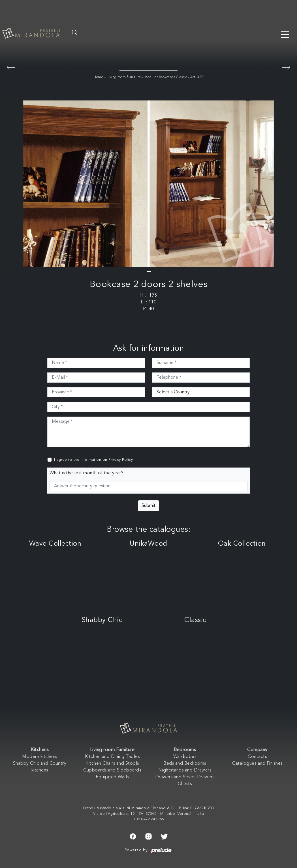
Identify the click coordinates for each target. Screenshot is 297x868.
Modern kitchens (40, 757)
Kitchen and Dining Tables (112, 757)
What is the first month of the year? (86, 473)
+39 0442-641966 (148, 819)
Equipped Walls (112, 777)
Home (98, 77)
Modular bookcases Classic (166, 77)
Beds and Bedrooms (185, 764)
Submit (148, 506)
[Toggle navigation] (285, 34)
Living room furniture (124, 77)
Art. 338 (197, 77)
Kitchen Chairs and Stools (112, 764)
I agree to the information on (93, 460)
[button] (149, 271)
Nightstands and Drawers (185, 770)
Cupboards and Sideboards (112, 770)
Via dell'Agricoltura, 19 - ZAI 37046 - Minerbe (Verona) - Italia (148, 814)
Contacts (257, 757)
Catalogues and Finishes (257, 764)
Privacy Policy (121, 460)
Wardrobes (185, 757)
